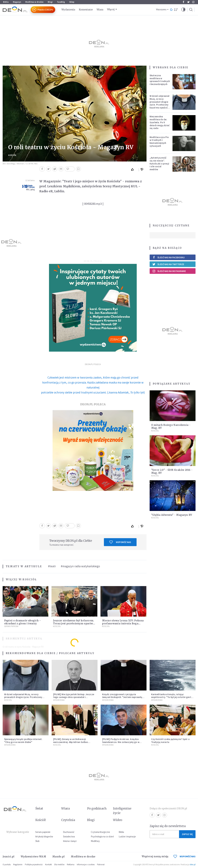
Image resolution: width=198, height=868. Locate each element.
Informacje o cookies (86, 864)
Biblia (6, 2)
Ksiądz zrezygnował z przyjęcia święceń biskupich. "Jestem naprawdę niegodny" (122, 697)
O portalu (7, 864)
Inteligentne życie (122, 811)
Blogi (50, 2)
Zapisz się (187, 834)
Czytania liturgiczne (100, 832)
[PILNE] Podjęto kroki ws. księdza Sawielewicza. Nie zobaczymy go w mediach (121, 742)
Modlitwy (95, 841)
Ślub (37, 841)
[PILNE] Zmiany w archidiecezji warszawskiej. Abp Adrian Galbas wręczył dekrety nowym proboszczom (74, 742)
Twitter (188, 2)
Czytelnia (68, 820)
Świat (39, 808)
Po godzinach (97, 808)
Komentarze (86, 10)
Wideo (118, 820)
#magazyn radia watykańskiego (80, 566)
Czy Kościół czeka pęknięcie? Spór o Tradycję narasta (170, 741)
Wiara (100, 10)
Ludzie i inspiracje (127, 836)
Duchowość (69, 832)
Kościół (12, 155)
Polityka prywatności (34, 864)
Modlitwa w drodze (34, 2)
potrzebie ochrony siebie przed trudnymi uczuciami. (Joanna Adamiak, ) (93, 392)
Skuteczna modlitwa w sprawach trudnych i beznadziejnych (160, 80)
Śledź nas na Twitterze (168, 264)
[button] (183, 10)
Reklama (71, 864)
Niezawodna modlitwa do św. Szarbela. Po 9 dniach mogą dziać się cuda (160, 122)
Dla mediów (59, 864)
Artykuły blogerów (44, 836)
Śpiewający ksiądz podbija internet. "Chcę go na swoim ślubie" (23, 741)
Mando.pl (58, 857)
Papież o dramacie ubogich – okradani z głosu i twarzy (23, 622)
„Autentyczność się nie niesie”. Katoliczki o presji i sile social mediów (159, 164)
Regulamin (18, 864)
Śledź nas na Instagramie (169, 271)
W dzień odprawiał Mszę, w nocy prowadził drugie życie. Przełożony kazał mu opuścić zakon (160, 103)
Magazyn (17, 2)
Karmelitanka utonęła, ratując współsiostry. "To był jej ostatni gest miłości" (171, 697)
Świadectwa (69, 836)
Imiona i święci (70, 841)
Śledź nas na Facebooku (169, 257)
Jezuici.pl (9, 857)
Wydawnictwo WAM (33, 857)
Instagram (193, 2)
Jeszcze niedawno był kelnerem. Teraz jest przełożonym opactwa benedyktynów (74, 624)
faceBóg (61, 2)
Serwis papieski (43, 832)
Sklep (72, 2)
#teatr (52, 566)
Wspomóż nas (120, 542)
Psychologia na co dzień (102, 836)
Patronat (101, 864)
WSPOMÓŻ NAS (184, 856)
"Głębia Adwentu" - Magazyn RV (172, 515)
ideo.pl (193, 864)
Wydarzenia (68, 10)
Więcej (111, 9)
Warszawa (161, 10)
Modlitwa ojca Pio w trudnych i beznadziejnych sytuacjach (159, 142)
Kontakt (48, 864)
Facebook (183, 2)
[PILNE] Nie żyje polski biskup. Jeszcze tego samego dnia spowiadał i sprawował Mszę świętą (74, 697)
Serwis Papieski (11, 626)
